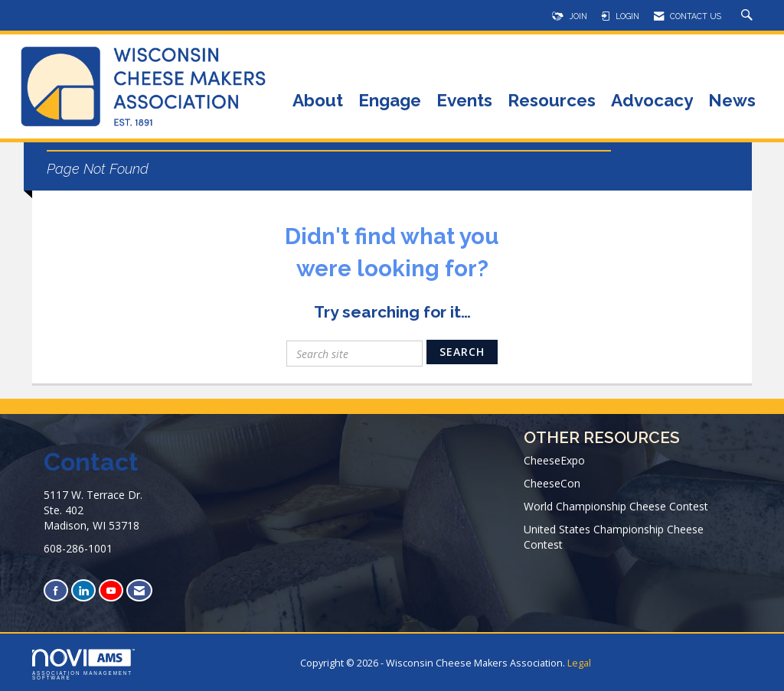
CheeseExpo (554, 460)
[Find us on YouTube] (111, 590)
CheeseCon (552, 483)
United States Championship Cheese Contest (614, 537)
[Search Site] (749, 16)
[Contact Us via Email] (139, 590)
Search (462, 352)
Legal (579, 663)
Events (464, 101)
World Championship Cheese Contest (616, 506)
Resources (552, 101)
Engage (390, 101)
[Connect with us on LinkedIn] (83, 590)
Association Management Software (83, 665)
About (318, 101)
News (732, 101)
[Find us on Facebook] (56, 590)
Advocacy (652, 101)
